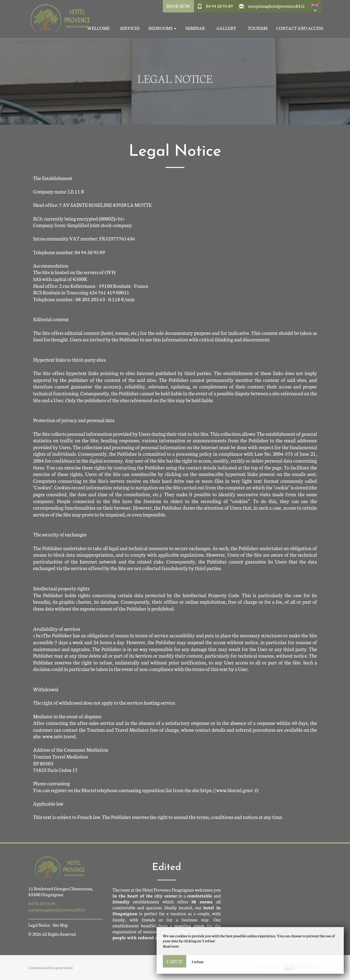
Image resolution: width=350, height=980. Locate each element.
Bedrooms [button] (163, 28)
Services (130, 28)
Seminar (195, 28)
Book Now (178, 6)
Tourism (258, 28)
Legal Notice (39, 925)
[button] (315, 6)
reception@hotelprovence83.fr (276, 6)
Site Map (60, 925)
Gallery (226, 28)
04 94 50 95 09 (219, 6)
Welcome (99, 28)
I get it (175, 961)
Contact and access (300, 28)
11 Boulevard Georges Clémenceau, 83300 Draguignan (61, 891)
